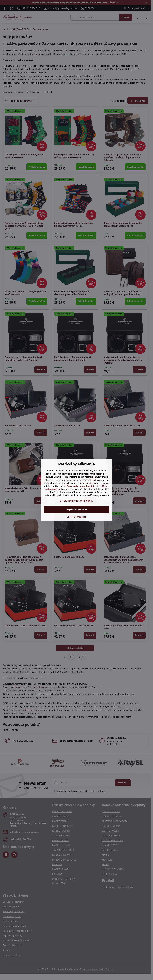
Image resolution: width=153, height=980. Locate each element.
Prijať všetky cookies (77, 510)
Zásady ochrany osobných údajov (77, 501)
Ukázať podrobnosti (77, 517)
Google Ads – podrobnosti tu (81, 486)
